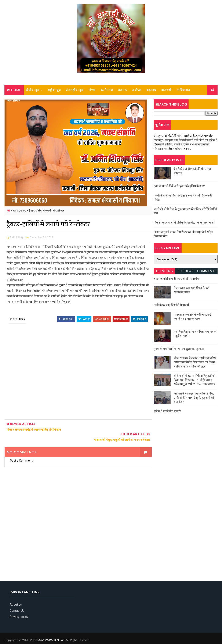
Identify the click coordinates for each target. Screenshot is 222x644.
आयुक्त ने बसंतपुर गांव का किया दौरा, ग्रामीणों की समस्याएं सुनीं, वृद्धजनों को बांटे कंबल (194, 397)
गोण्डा (92, 90)
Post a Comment (21, 450)
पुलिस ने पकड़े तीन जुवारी (167, 411)
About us (16, 595)
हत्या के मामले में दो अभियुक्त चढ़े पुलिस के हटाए (179, 186)
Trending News (164, 272)
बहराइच (151, 90)
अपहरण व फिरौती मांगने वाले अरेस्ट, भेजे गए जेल (183, 136)
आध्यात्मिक (14, 100)
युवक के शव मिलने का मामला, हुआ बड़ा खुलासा (179, 349)
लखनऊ (122, 90)
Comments (207, 271)
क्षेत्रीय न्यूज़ (33, 90)
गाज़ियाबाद (183, 90)
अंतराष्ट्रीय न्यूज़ (75, 90)
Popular (186, 271)
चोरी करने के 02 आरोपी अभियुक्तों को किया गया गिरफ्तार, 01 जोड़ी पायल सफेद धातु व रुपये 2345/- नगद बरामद (195, 380)
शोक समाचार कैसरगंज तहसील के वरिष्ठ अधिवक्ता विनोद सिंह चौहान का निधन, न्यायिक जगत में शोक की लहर (195, 362)
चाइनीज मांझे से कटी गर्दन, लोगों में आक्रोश (176, 279)
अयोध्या (137, 90)
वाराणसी (166, 90)
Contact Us (17, 601)
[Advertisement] (77, 373)
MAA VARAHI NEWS (51, 630)
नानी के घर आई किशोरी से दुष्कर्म (171, 305)
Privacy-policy (19, 607)
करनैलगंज (107, 90)
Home (16, 90)
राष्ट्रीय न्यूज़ (54, 90)
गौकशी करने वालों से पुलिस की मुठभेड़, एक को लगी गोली (184, 223)
